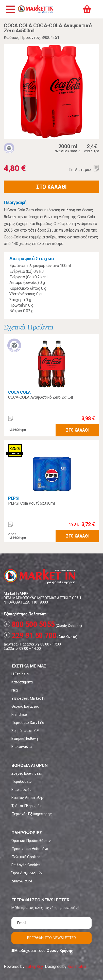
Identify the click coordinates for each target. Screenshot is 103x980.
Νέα (15, 690)
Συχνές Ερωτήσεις (27, 773)
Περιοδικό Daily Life (28, 723)
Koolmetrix (77, 966)
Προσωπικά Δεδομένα (30, 849)
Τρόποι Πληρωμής (26, 806)
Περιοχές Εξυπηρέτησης (31, 814)
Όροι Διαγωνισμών (27, 873)
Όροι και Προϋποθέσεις (31, 841)
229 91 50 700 (30, 635)
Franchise (19, 715)
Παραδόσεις (22, 782)
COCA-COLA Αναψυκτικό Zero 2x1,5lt (40, 397)
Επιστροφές (21, 790)
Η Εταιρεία (20, 674)
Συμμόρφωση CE (25, 731)
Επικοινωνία (21, 747)
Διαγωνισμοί (22, 881)
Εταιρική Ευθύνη (24, 739)
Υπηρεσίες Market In (28, 698)
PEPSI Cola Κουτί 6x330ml (31, 503)
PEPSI (14, 498)
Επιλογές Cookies (26, 865)
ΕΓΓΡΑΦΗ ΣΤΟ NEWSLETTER (52, 938)
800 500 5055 (29, 624)
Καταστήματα (22, 682)
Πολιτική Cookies (26, 857)
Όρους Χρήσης (60, 951)
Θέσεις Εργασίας (25, 706)
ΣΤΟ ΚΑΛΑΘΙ (52, 187)
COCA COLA (19, 392)
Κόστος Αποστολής (28, 798)
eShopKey (34, 966)
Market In (36, 9)
